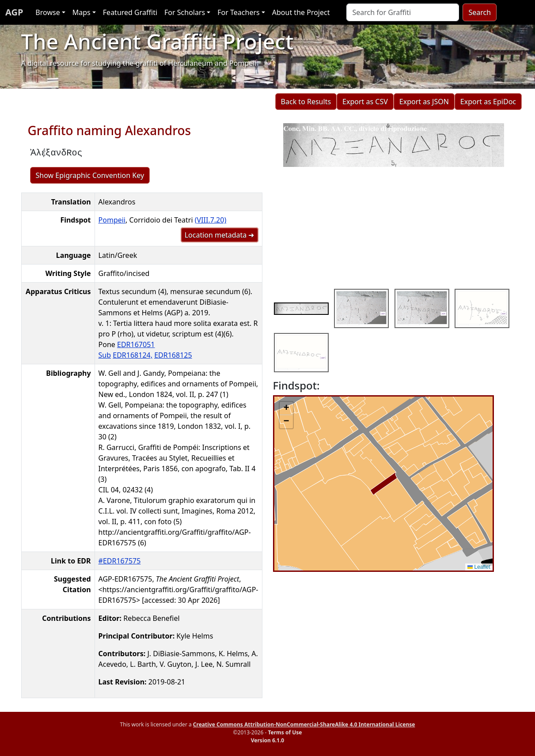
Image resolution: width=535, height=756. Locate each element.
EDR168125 (173, 355)
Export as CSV (365, 102)
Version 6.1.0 (267, 740)
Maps (82, 12)
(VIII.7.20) (211, 220)
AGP (14, 12)
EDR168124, (133, 355)
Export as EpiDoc (488, 102)
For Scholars (185, 12)
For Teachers (238, 12)
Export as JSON (424, 102)
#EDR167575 (120, 561)
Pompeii (112, 220)
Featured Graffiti (130, 12)
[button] (286, 408)
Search (480, 12)
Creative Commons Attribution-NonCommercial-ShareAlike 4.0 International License (304, 724)
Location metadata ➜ (220, 235)
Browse (47, 12)
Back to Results (306, 102)
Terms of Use (285, 732)
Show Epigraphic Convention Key (90, 175)
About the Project (301, 12)
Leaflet (479, 567)
